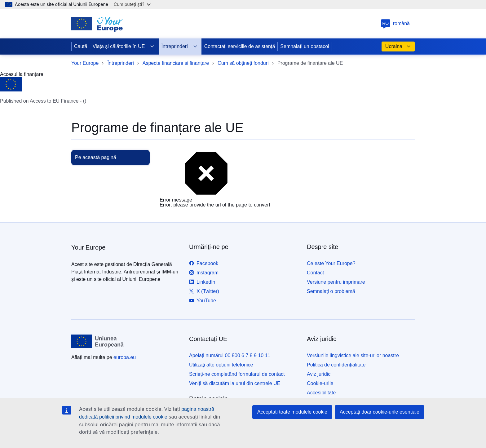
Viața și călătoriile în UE (124, 47)
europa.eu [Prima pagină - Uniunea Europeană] (125, 357)
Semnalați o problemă (331, 291)
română (395, 23)
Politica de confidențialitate (336, 365)
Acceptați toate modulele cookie (292, 412)
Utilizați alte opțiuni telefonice (221, 365)
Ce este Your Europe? (331, 263)
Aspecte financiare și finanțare (176, 63)
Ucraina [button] (398, 47)
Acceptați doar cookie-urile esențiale (380, 412)
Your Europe (85, 63)
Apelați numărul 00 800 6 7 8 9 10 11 (230, 355)
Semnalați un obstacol (305, 46)
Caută (81, 46)
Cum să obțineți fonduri (243, 63)
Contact (315, 273)
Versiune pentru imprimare (336, 282)
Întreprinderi (179, 47)
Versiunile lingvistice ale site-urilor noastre (353, 355)
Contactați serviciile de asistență (240, 46)
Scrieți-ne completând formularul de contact (237, 374)
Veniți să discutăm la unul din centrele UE (235, 383)
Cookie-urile (320, 383)
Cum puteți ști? (132, 4)
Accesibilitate (321, 393)
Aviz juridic (319, 374)
